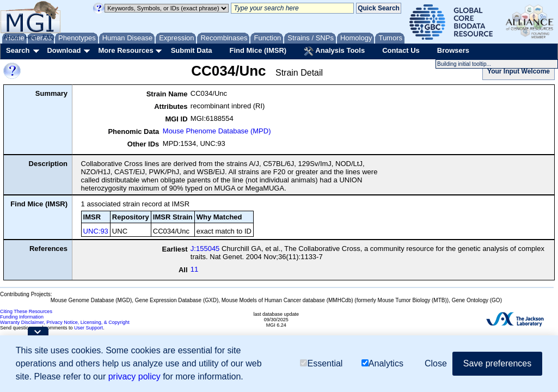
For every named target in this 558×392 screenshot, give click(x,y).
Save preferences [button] (497, 363)
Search (18, 50)
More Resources (125, 50)
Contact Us (401, 50)
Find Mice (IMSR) (258, 50)
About (12, 37)
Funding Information (22, 317)
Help (31, 37)
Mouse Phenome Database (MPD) (217, 131)
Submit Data (192, 50)
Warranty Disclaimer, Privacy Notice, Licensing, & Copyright (65, 322)
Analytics (382, 363)
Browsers (453, 50)
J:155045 (205, 249)
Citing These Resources (26, 311)
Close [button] (436, 363)
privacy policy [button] (134, 376)
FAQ (48, 37)
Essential (321, 363)
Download (64, 50)
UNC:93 (96, 231)
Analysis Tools (334, 51)
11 (194, 269)
